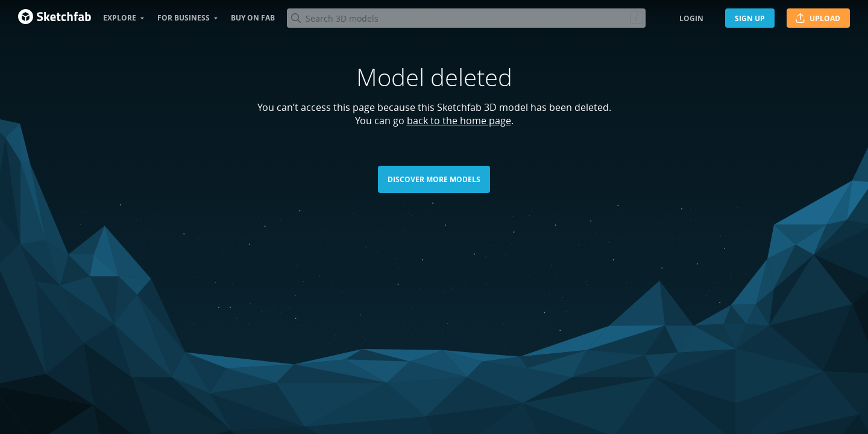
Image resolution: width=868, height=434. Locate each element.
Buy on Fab (253, 18)
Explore (120, 18)
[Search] (466, 18)
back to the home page (459, 121)
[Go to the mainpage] (55, 18)
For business (184, 18)
